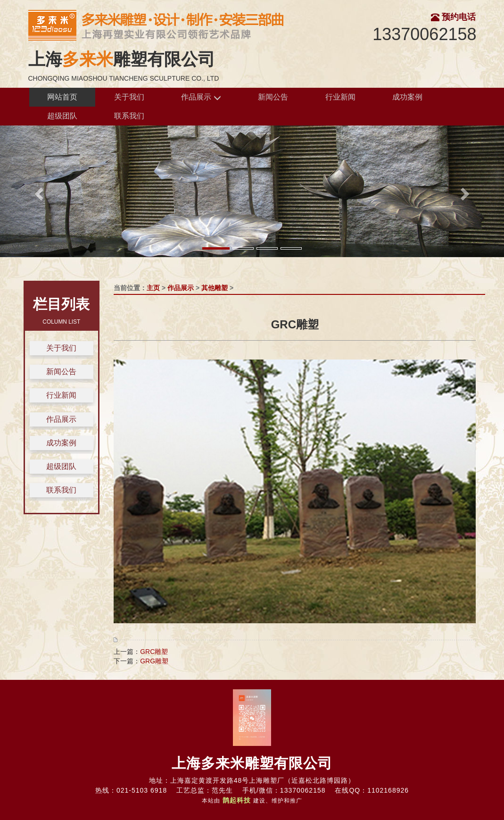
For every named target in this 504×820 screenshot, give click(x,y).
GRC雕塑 (154, 652)
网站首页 (62, 97)
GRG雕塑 (154, 661)
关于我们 (129, 97)
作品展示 (201, 97)
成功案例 (407, 97)
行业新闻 (340, 97)
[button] (38, 191)
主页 (153, 288)
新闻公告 (273, 97)
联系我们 (129, 116)
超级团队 (62, 116)
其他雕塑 (215, 288)
